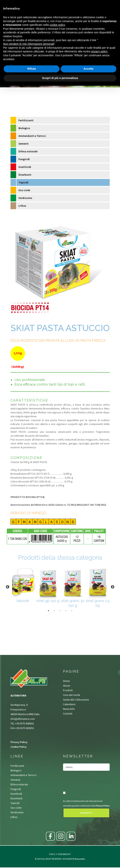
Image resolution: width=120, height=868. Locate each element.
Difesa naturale (28, 151)
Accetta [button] (88, 69)
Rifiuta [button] (32, 69)
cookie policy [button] (57, 25)
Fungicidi (24, 159)
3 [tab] (60, 611)
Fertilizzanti (26, 120)
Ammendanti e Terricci (32, 136)
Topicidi (23, 182)
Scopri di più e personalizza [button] (60, 78)
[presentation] (86, 781)
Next (113, 587)
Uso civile (24, 190)
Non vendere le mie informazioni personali (28, 44)
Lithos (22, 206)
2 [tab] (54, 611)
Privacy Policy (19, 742)
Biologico (24, 128)
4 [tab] (66, 611)
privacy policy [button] (99, 51)
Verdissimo (25, 198)
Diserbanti (25, 175)
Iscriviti (86, 813)
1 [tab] (48, 611)
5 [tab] (72, 611)
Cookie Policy (19, 747)
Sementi (24, 144)
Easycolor (80, 859)
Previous (8, 587)
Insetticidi (25, 167)
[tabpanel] (23, 584)
